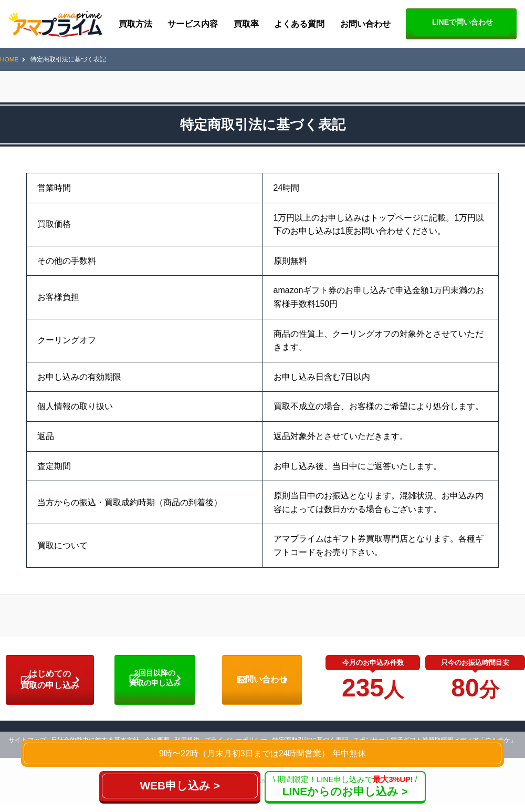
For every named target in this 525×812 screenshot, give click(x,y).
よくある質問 (299, 24)
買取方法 (135, 24)
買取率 (246, 24)
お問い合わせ (365, 24)
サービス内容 (193, 24)
